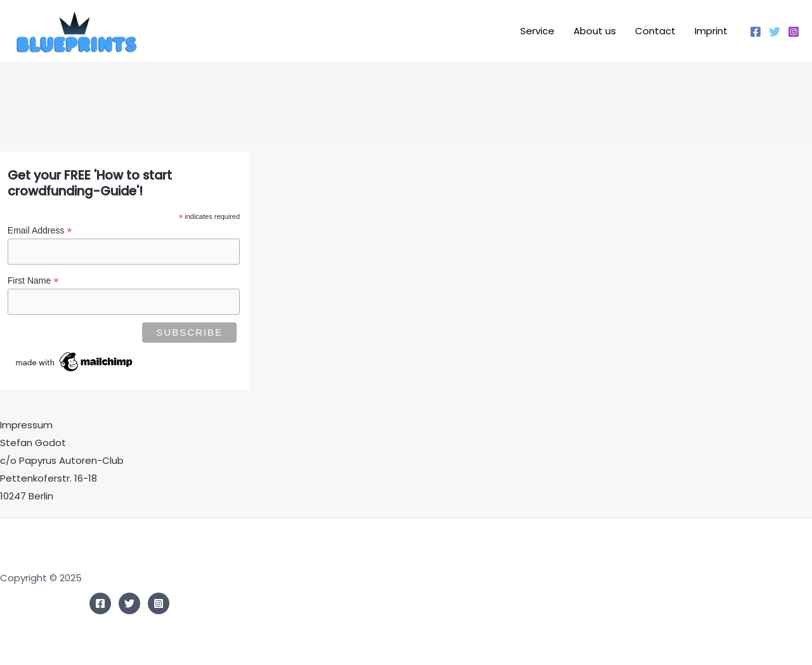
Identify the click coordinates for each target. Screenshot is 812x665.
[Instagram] (794, 32)
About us (595, 31)
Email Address (40, 231)
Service (537, 31)
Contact (655, 31)
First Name (33, 281)
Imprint (711, 31)
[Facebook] (756, 32)
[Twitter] (775, 32)
